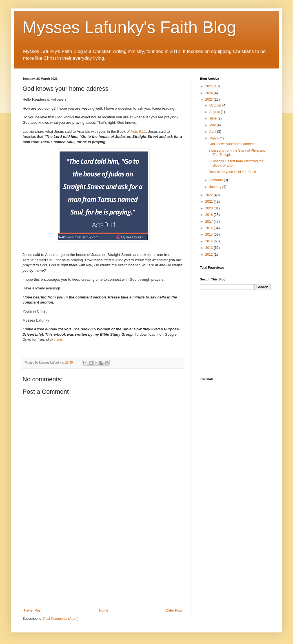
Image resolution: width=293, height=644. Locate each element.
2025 (210, 86)
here (58, 339)
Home (104, 610)
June (213, 118)
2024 (210, 93)
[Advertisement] (103, 562)
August (215, 112)
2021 (210, 202)
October (216, 105)
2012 (210, 254)
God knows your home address (232, 144)
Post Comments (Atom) (61, 619)
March (215, 138)
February (217, 180)
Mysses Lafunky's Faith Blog (129, 27)
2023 (210, 99)
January (216, 187)
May (213, 125)
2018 (210, 215)
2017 (210, 222)
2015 (210, 234)
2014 (210, 241)
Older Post (174, 610)
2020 (210, 208)
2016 (210, 228)
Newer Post (33, 610)
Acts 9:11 (138, 131)
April (213, 132)
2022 (210, 195)
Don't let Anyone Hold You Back (232, 172)
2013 (210, 248)
